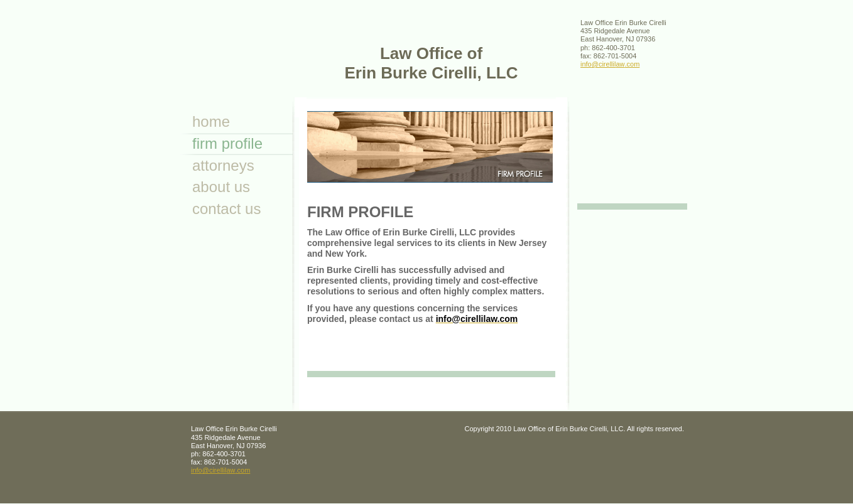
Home (211, 121)
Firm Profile (227, 143)
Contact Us (226, 209)
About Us (221, 187)
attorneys (223, 165)
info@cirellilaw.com (610, 64)
